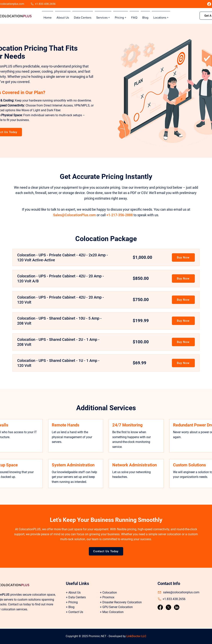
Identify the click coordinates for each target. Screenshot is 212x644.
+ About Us (73, 592)
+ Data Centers (76, 597)
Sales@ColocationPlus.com (74, 215)
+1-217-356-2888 (120, 215)
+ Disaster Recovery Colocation (121, 602)
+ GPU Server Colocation (116, 607)
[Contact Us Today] (106, 551)
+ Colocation (108, 592)
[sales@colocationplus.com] (181, 592)
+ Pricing (72, 602)
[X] (168, 607)
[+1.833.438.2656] (44, 4)
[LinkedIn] (177, 607)
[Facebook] (209, 4)
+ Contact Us (74, 612)
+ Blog (70, 607)
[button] (103, 16)
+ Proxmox (107, 597)
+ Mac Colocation (112, 612)
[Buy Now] (183, 257)
